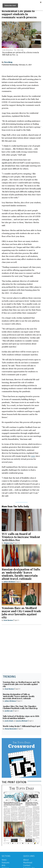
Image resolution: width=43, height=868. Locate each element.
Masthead (28, 863)
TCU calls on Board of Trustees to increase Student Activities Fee (21, 537)
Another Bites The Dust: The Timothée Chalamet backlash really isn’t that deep (20, 707)
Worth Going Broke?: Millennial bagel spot (21, 726)
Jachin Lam (9, 711)
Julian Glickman (9, 582)
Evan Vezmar (8, 620)
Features (6, 863)
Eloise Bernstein (11, 729)
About (26, 860)
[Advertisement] (21, 650)
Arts (3, 865)
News (4, 860)
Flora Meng (8, 62)
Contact (27, 865)
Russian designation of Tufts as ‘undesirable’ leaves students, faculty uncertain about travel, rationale (21, 574)
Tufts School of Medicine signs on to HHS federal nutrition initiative (21, 717)
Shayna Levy (8, 543)
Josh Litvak (9, 721)
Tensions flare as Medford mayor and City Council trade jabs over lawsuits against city (21, 613)
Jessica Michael (22, 721)
